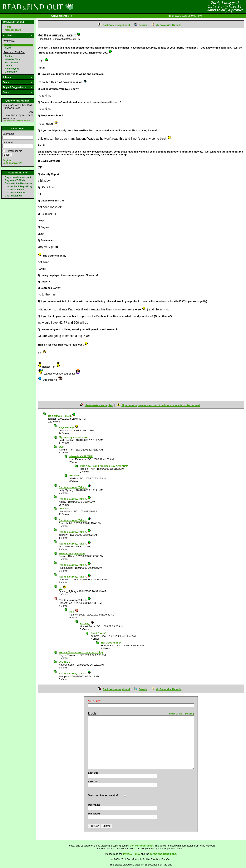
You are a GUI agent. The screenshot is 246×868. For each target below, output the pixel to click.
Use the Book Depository (19, 186)
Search (143, 25)
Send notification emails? (103, 795)
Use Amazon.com (14, 190)
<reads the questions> (72, 553)
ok (63, 588)
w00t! (62, 447)
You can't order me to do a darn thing (81, 652)
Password (8, 142)
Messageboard (13, 30)
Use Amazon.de (13, 196)
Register (7, 160)
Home (8, 27)
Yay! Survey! (69, 428)
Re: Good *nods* (111, 643)
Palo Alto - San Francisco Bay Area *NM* (104, 466)
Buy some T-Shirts (15, 180)
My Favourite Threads (169, 25)
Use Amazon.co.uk (15, 193)
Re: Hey (87, 623)
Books (8, 56)
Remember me (14, 151)
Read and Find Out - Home (58, 7)
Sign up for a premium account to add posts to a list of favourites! (161, 405)
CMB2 (8, 45)
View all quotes (9, 120)
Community (11, 72)
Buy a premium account (18, 177)
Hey (74, 612)
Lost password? (12, 163)
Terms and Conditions (163, 854)
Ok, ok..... (64, 662)
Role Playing (12, 69)
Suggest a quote (23, 120)
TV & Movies (12, 63)
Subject (94, 701)
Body (92, 713)
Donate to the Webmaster (19, 183)
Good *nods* (98, 633)
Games (9, 66)
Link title (93, 773)
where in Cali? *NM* (81, 456)
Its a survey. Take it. (62, 416)
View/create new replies (99, 405)
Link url (93, 782)
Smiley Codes (175, 714)
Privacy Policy (132, 854)
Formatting (189, 714)
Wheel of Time (13, 59)
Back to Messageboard (116, 25)
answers (64, 509)
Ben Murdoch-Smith (141, 846)
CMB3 (8, 48)
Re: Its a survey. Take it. (75, 487)
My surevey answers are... (74, 437)
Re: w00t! (75, 476)
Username (8, 134)
